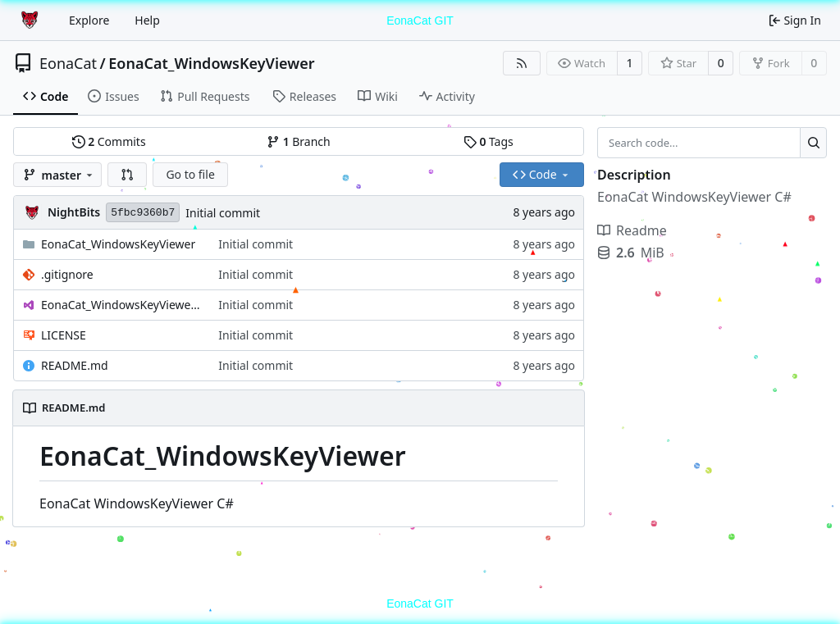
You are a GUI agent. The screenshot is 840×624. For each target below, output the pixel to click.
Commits (109, 141)
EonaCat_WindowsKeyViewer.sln (121, 305)
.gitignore (67, 274)
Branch (299, 141)
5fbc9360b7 (143, 213)
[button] (127, 175)
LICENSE (64, 335)
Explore (89, 20)
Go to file (190, 174)
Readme (632, 230)
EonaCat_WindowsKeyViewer (211, 63)
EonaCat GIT (420, 20)
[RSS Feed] (522, 63)
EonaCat (68, 63)
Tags (488, 141)
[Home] (31, 20)
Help (147, 20)
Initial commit (223, 213)
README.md (75, 365)
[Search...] (813, 143)
